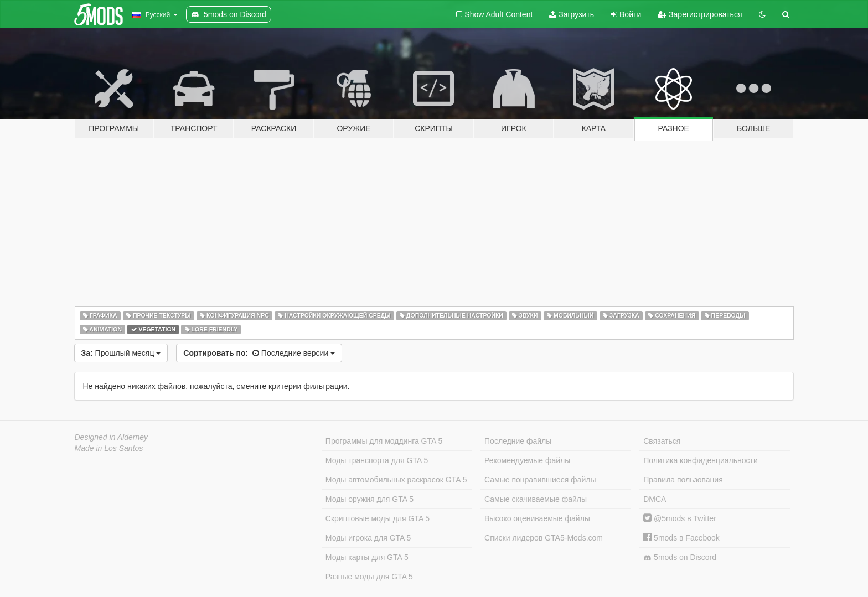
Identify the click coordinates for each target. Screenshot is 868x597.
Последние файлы (518, 441)
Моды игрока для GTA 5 (368, 538)
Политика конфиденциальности (701, 460)
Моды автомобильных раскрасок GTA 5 (396, 480)
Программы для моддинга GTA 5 (384, 441)
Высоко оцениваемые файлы (537, 518)
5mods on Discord (680, 557)
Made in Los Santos (109, 448)
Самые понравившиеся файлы (540, 480)
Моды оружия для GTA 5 (370, 499)
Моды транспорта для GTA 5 (377, 460)
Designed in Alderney (112, 437)
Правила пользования (683, 480)
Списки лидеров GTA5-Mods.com (544, 538)
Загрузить (572, 14)
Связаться (662, 441)
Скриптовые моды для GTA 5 (378, 518)
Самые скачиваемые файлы (536, 499)
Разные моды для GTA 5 (369, 577)
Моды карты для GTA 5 (367, 557)
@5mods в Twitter (680, 518)
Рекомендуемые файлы (527, 460)
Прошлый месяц (121, 353)
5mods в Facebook (681, 538)
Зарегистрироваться (700, 14)
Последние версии (259, 353)
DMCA (655, 499)
